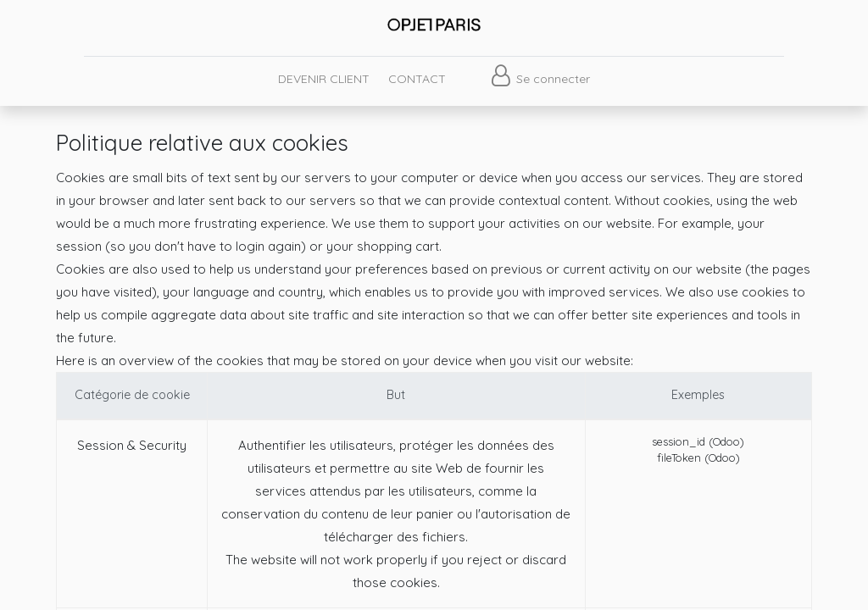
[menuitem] (323, 79)
